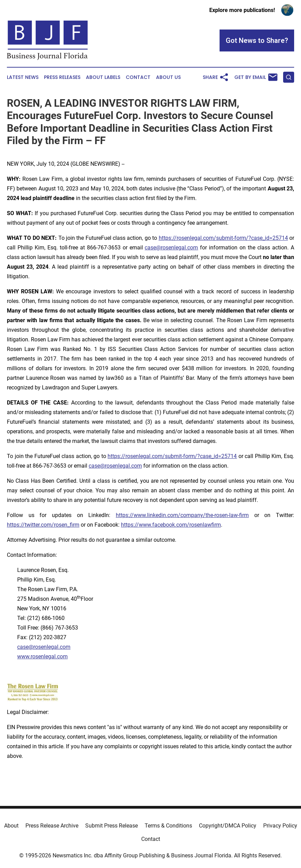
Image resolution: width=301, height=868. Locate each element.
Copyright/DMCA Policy (228, 826)
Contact (138, 77)
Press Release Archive (52, 826)
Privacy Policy (280, 826)
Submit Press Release (112, 826)
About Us (168, 77)
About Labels (103, 77)
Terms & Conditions (168, 826)
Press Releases (62, 77)
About (11, 826)
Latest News (23, 77)
